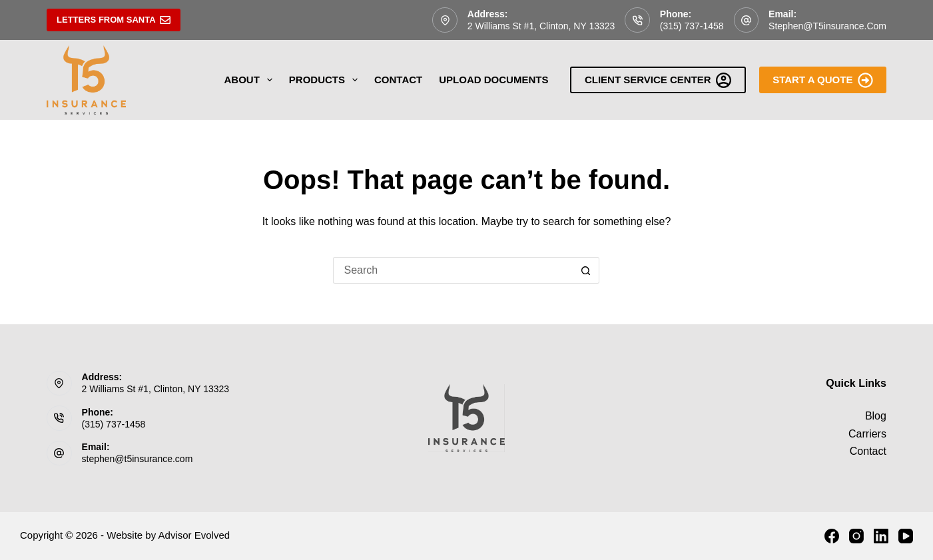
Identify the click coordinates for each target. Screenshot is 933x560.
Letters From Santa (114, 20)
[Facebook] (832, 536)
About (251, 80)
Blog (876, 416)
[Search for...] (453, 270)
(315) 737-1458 (692, 26)
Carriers (867, 434)
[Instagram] (856, 536)
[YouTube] (906, 536)
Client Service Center (658, 80)
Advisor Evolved (194, 535)
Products (326, 80)
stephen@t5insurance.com (827, 26)
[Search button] (586, 270)
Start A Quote (823, 80)
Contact (398, 80)
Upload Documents (493, 80)
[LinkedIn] (881, 536)
